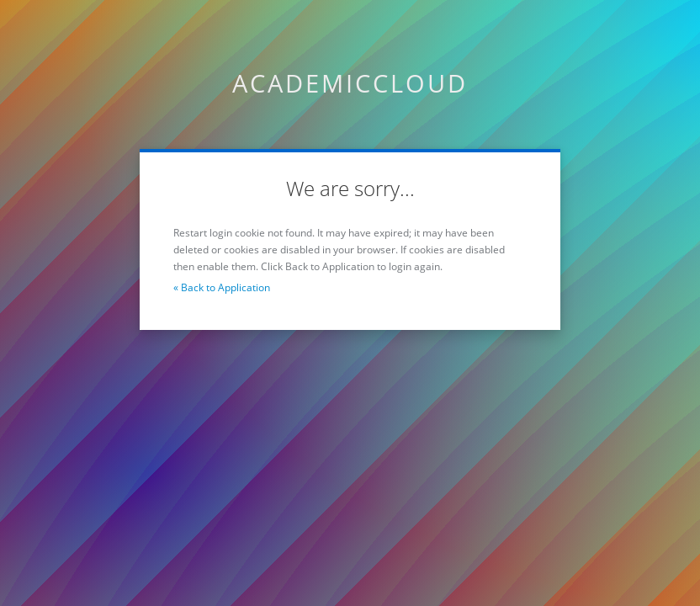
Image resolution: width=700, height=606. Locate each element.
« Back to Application (222, 287)
